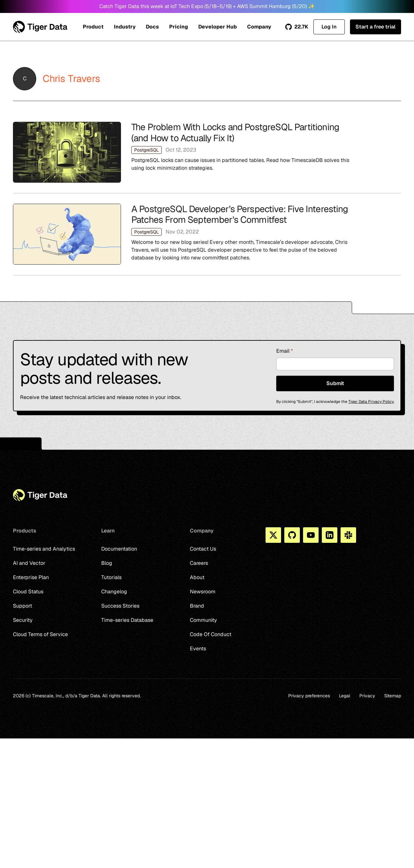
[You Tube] (311, 535)
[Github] (292, 535)
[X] (273, 535)
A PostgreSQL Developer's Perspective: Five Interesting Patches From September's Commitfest (207, 234)
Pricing (179, 27)
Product (93, 27)
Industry (125, 27)
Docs (152, 27)
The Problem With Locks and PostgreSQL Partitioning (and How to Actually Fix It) (207, 152)
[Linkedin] (330, 535)
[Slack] (348, 535)
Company (259, 27)
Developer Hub (218, 27)
